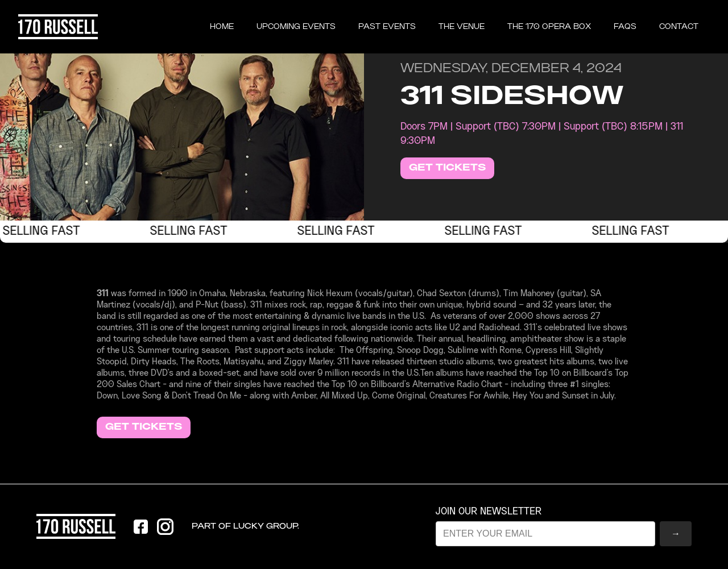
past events (387, 27)
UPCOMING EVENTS (296, 27)
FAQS (625, 27)
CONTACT (679, 27)
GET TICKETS (447, 168)
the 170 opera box (549, 27)
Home (222, 27)
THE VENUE (462, 27)
